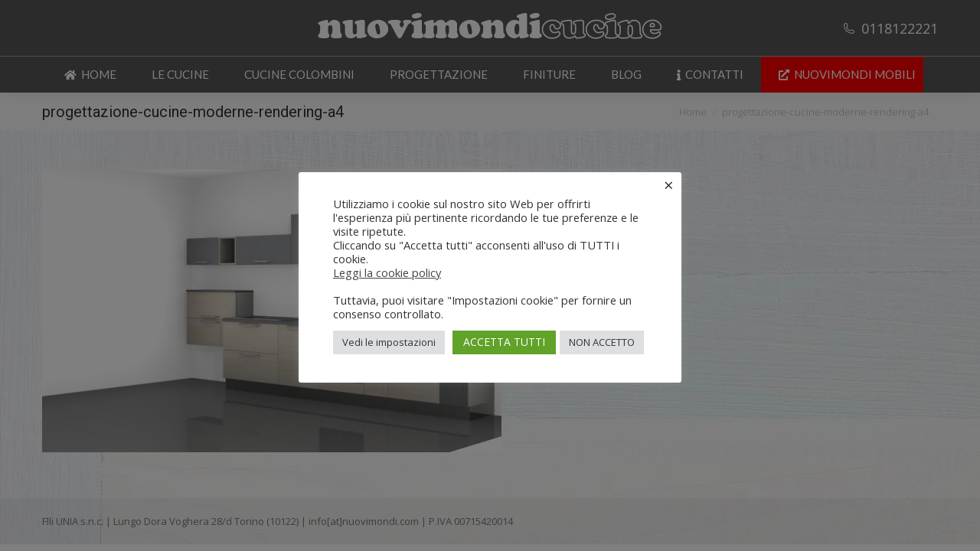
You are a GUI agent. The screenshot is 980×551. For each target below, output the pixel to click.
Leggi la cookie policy (387, 272)
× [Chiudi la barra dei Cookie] (669, 184)
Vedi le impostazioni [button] (389, 342)
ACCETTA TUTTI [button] (504, 342)
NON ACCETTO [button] (602, 342)
